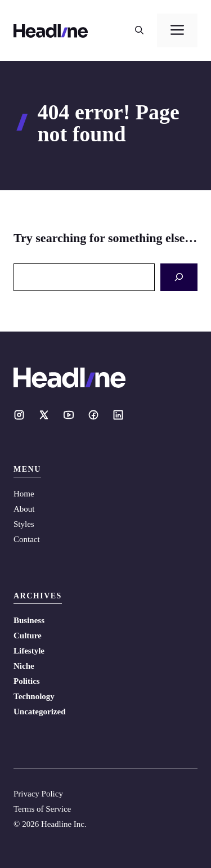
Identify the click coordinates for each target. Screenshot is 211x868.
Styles (24, 524)
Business (29, 620)
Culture (28, 636)
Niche (24, 666)
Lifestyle (29, 651)
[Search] (179, 277)
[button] (139, 30)
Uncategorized (39, 712)
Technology (34, 696)
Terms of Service (42, 809)
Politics (27, 681)
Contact (27, 539)
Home (24, 494)
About (24, 509)
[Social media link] (19, 415)
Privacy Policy (38, 794)
